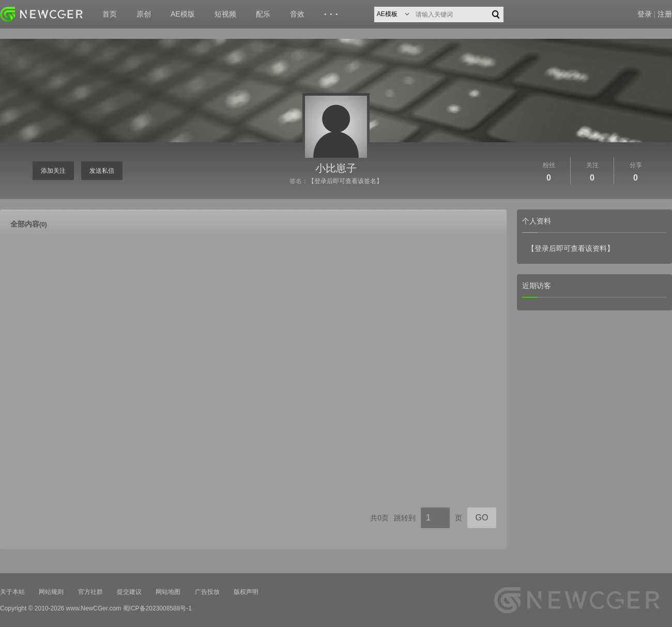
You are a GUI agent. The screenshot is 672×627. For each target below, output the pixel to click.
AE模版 (183, 14)
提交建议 (129, 592)
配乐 (263, 14)
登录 (645, 14)
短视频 (225, 14)
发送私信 (102, 171)
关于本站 (12, 592)
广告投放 (207, 592)
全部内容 (29, 224)
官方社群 (90, 592)
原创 (144, 14)
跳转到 (405, 518)
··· (333, 14)
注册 (665, 14)
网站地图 (168, 592)
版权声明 (246, 592)
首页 (110, 14)
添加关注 (53, 171)
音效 (297, 14)
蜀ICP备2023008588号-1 (157, 608)
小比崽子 (336, 168)
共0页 (379, 518)
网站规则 (51, 592)
